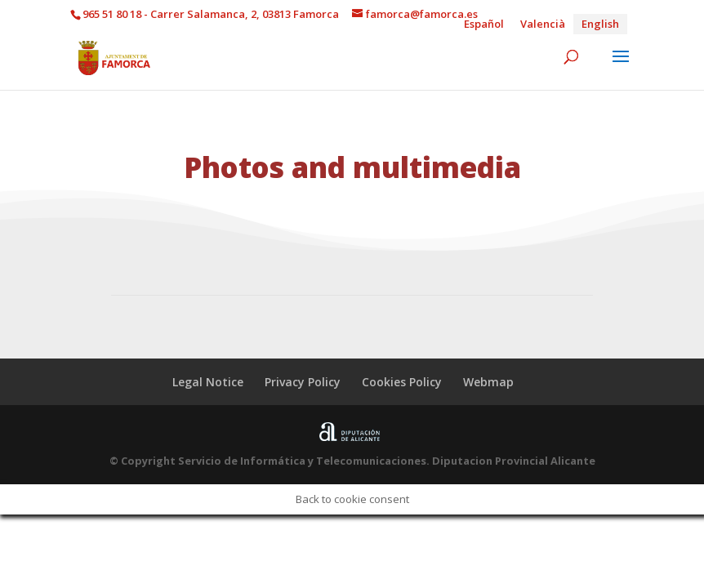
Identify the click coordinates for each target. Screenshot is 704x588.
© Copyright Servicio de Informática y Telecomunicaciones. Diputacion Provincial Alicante (352, 461)
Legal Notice (208, 382)
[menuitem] (484, 24)
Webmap (488, 382)
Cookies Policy (402, 382)
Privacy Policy (303, 382)
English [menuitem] (600, 24)
